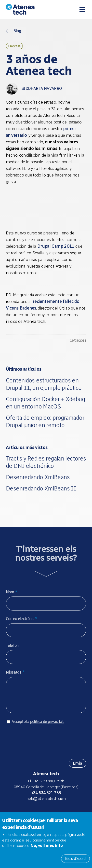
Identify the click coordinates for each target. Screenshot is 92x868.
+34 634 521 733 (46, 798)
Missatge (15, 672)
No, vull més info (47, 846)
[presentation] (43, 745)
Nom (12, 592)
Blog (17, 31)
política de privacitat (47, 726)
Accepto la (38, 726)
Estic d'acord (75, 859)
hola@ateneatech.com (46, 804)
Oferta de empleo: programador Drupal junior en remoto (45, 421)
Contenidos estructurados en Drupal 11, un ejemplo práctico (44, 384)
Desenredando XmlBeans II (41, 488)
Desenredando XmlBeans (38, 477)
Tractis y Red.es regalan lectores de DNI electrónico (46, 462)
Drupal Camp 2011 (56, 246)
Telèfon (12, 645)
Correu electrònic (22, 619)
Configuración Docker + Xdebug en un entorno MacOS (45, 403)
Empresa (14, 46)
